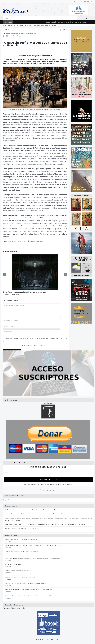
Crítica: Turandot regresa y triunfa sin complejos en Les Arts (72, 22)
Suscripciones (48, 403)
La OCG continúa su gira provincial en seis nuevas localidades (22, 552)
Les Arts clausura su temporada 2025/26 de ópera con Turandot (68, 524)
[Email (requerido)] (32, 326)
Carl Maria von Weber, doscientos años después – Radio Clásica (22, 510)
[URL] (32, 332)
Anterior (7, 30)
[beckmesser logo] (16, 7)
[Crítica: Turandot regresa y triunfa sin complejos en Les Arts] (35, 255)
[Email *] (48, 473)
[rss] (91, 2)
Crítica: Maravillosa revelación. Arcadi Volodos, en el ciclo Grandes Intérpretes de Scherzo (29, 596)
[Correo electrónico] (57, 490)
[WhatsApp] (50, 490)
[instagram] (81, 2)
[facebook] (75, 2)
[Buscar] (86, 18)
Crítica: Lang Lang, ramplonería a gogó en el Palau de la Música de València (25, 583)
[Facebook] (40, 490)
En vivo (34, 33)
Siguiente (62, 30)
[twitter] (78, 2)
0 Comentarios (15, 294)
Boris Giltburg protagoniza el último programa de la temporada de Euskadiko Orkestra (29, 590)
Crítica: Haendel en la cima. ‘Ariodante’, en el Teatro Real (20, 577)
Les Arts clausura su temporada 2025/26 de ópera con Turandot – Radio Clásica (26, 524)
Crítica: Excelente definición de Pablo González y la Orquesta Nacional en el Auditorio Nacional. (36, 514)
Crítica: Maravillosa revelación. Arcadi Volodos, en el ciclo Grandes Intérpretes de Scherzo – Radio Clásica (33, 518)
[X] (44, 490)
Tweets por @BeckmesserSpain (14, 608)
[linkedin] (88, 2)
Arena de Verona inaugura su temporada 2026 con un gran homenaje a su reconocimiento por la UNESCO (34, 545)
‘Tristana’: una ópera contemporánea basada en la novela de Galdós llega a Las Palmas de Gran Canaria (33, 558)
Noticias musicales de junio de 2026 (15, 564)
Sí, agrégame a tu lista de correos (24, 345)
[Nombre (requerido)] (32, 321)
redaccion (8, 33)
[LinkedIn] (47, 490)
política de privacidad (51, 484)
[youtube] (85, 2)
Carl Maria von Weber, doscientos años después (55, 510)
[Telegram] (53, 490)
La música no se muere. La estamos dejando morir (24, 528)
